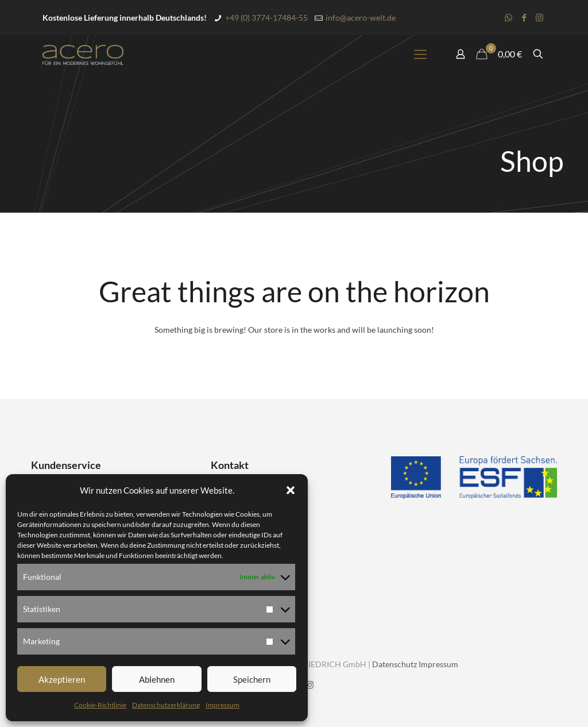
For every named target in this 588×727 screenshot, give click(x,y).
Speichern (252, 679)
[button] (291, 490)
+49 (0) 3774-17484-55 (266, 18)
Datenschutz (394, 664)
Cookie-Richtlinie (100, 705)
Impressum (223, 705)
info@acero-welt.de (361, 18)
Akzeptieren (62, 679)
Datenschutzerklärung (166, 705)
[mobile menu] (420, 54)
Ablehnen (157, 679)
